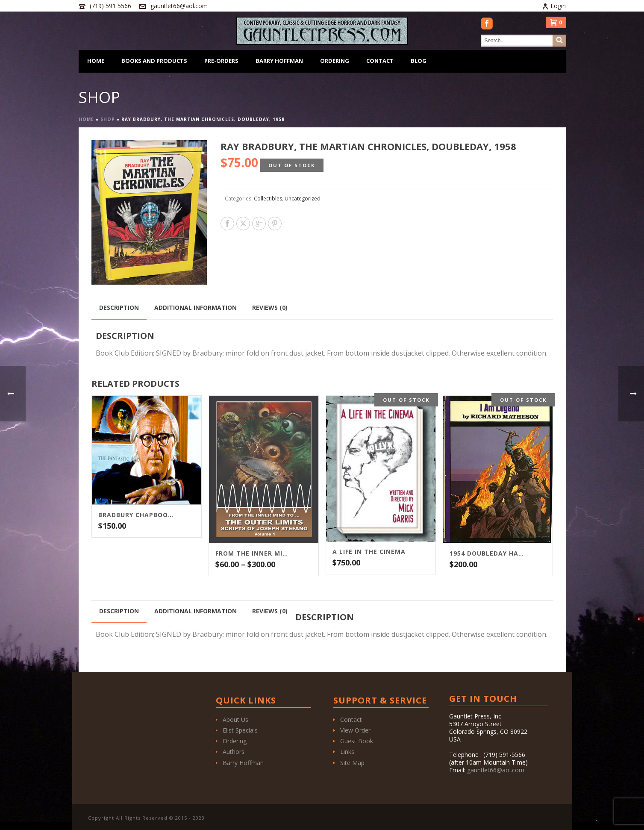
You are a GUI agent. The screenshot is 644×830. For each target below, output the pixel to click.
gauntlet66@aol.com (179, 6)
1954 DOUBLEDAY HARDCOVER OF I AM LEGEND (487, 553)
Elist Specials (240, 730)
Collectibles (268, 199)
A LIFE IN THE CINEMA (369, 552)
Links (347, 752)
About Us (235, 720)
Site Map (352, 763)
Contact (380, 61)
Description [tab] (119, 308)
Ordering (335, 61)
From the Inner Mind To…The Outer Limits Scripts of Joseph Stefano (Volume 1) (253, 553)
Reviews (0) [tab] (270, 308)
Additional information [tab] (196, 308)
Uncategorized (303, 199)
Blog (419, 61)
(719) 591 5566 (110, 6)
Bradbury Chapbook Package (136, 515)
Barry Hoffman (279, 61)
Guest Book (357, 741)
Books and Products (154, 61)
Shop (108, 119)
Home (96, 61)
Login (554, 6)
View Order (355, 730)
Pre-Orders (221, 61)
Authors (234, 752)
